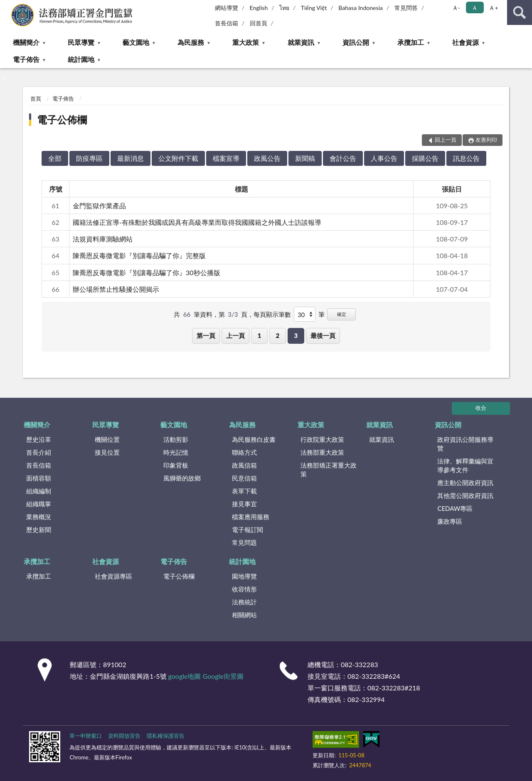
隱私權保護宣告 (166, 736)
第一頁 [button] (206, 335)
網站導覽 (227, 8)
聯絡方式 (244, 452)
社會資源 (465, 42)
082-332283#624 (374, 676)
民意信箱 (244, 478)
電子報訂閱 (248, 530)
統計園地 (81, 59)
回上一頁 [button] (446, 140)
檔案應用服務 (251, 517)
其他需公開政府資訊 (465, 495)
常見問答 (406, 8)
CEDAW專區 (455, 508)
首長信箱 (227, 23)
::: (7, 6)
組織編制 (39, 491)
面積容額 (39, 478)
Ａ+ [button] (493, 8)
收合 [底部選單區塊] (481, 408)
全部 (55, 158)
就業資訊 (301, 42)
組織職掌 (39, 504)
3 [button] (296, 335)
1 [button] (260, 335)
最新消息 (131, 158)
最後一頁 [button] (323, 335)
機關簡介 (26, 42)
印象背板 (176, 465)
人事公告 (384, 158)
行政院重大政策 (322, 439)
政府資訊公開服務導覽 (465, 444)
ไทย (284, 8)
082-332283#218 (394, 688)
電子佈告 (26, 59)
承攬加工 (411, 42)
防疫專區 (89, 158)
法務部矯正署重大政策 (329, 469)
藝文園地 (136, 42)
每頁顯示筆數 (272, 314)
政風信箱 (244, 465)
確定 (342, 314)
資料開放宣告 (124, 736)
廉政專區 (450, 521)
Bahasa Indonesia (361, 8)
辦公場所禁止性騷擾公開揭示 (116, 289)
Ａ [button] (475, 8)
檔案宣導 (226, 158)
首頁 (36, 99)
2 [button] (278, 335)
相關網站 (244, 615)
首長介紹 (39, 452)
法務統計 (244, 602)
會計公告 (343, 158)
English (259, 8)
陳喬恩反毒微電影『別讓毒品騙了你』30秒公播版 (147, 272)
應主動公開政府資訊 (465, 483)
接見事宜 (244, 504)
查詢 (520, 12)
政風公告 (267, 158)
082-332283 (359, 664)
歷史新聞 (39, 530)
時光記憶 (176, 452)
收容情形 (244, 589)
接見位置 (107, 452)
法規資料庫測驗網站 (103, 239)
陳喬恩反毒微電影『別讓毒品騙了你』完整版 (139, 255)
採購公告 (425, 158)
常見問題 (244, 542)
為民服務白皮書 (254, 439)
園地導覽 (244, 576)
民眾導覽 (81, 42)
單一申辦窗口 (86, 736)
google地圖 (185, 676)
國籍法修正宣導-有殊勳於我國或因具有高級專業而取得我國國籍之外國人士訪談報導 (197, 222)
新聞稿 (305, 158)
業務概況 (39, 517)
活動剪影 (176, 439)
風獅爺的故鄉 (182, 478)
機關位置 (107, 439)
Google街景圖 (223, 676)
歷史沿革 (39, 439)
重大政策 (246, 42)
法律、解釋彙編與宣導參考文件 (465, 465)
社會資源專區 (113, 576)
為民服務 (191, 42)
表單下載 (244, 491)
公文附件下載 (178, 158)
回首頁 (259, 23)
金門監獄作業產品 (99, 206)
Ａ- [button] (456, 8)
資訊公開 (356, 42)
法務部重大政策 (322, 452)
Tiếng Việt (314, 8)
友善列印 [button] (486, 140)
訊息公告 (466, 158)
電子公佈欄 (62, 119)
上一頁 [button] (235, 335)
